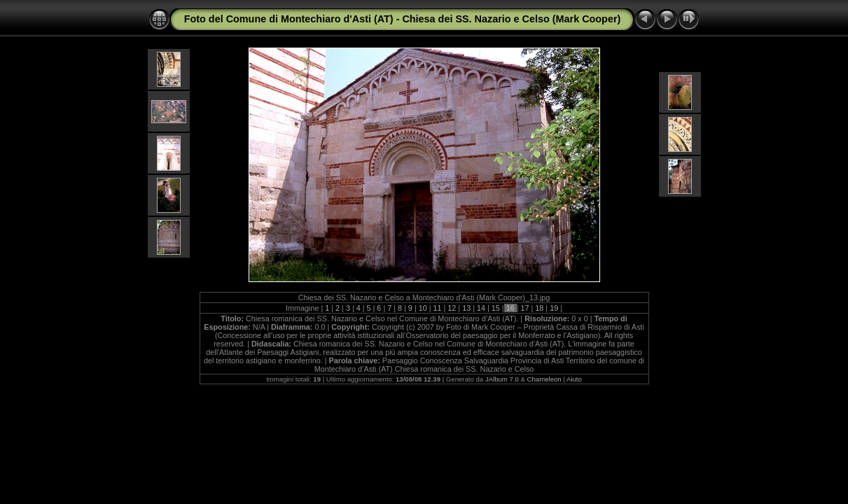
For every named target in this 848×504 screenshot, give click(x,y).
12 (452, 308)
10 (423, 308)
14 (481, 308)
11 (438, 308)
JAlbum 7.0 (502, 379)
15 (496, 308)
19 (554, 308)
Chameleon (544, 379)
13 (466, 308)
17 (524, 308)
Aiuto (574, 379)
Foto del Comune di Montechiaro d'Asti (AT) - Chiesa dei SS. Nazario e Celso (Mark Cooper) (403, 19)
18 (539, 308)
